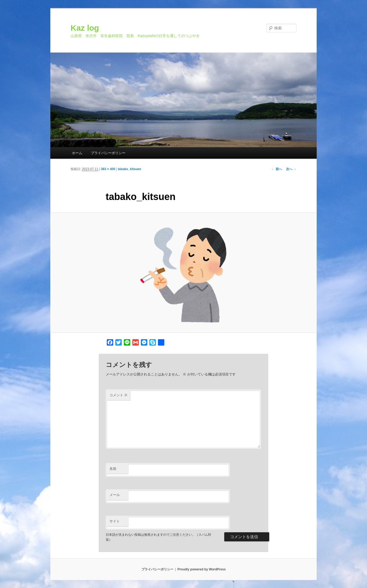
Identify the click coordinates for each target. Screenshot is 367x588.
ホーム (77, 153)
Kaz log (85, 28)
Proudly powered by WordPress (201, 569)
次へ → (291, 169)
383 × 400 (108, 169)
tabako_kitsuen (129, 169)
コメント (119, 395)
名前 (113, 469)
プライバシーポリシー (108, 153)
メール (115, 495)
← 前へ (277, 169)
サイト (115, 521)
